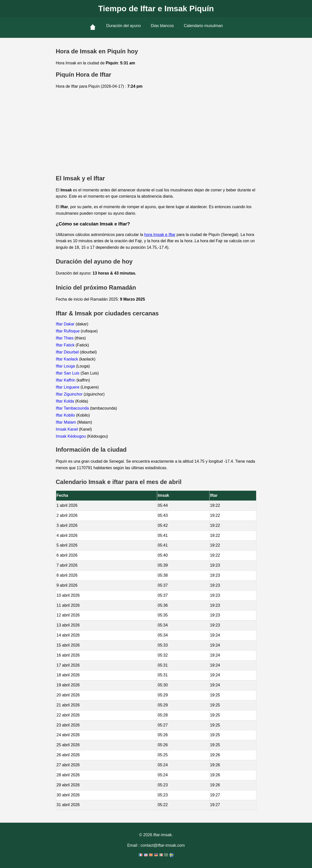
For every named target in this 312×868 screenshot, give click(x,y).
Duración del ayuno (124, 26)
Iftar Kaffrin (66, 380)
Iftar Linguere (68, 387)
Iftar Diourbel (68, 352)
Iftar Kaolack (68, 359)
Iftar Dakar (66, 324)
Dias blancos (162, 26)
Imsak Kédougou (72, 436)
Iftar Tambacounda (73, 408)
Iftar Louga (66, 366)
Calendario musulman (203, 26)
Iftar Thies (65, 338)
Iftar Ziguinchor (70, 394)
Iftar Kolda (66, 401)
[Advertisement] (156, 132)
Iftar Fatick (66, 345)
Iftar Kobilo (66, 415)
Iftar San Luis (68, 373)
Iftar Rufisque (68, 331)
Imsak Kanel (67, 429)
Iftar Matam (67, 422)
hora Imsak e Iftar (160, 235)
